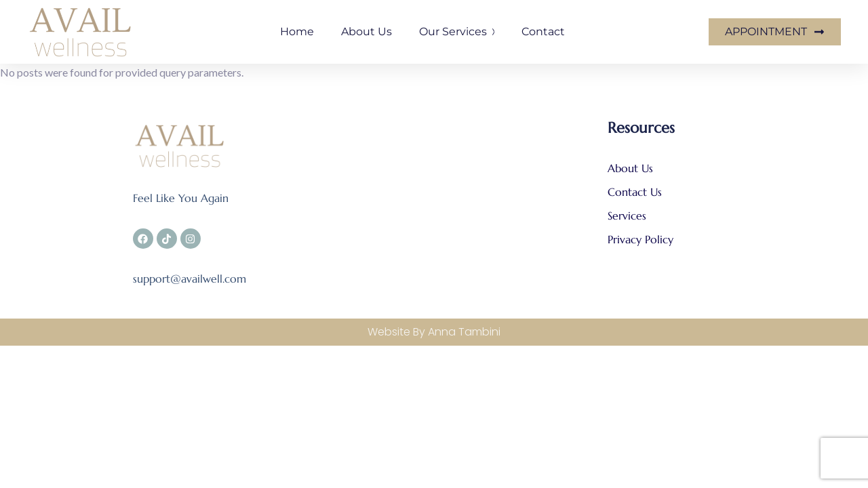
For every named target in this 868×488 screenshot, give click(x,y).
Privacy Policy (640, 239)
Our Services (457, 32)
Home (297, 32)
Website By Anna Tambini (434, 332)
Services (629, 216)
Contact (543, 32)
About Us (630, 168)
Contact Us (636, 192)
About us (367, 32)
